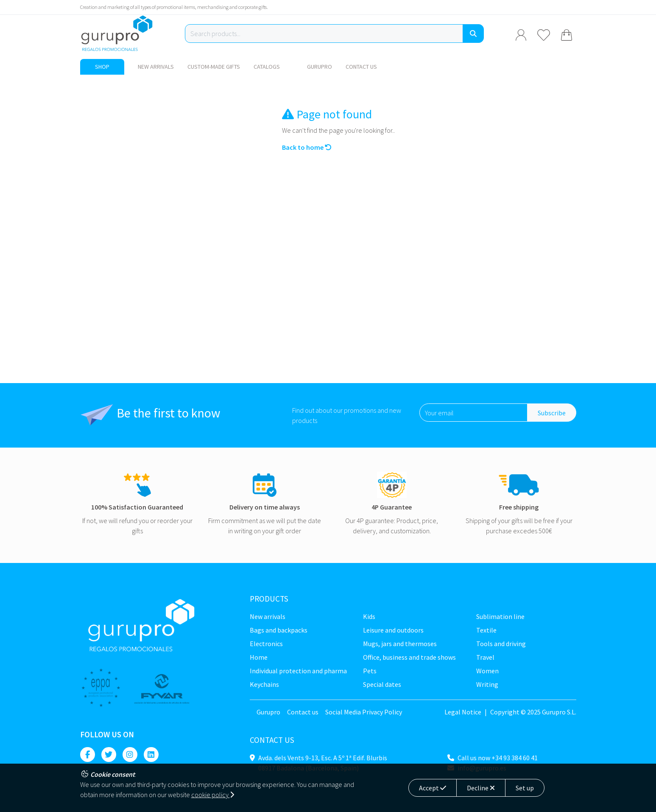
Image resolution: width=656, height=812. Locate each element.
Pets (370, 671)
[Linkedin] (151, 755)
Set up (525, 788)
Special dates (382, 684)
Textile (486, 630)
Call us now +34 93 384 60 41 (498, 758)
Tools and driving (501, 644)
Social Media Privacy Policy (364, 712)
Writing (487, 684)
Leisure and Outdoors (393, 630)
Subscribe (552, 413)
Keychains (264, 684)
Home (259, 657)
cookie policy (213, 795)
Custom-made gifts (214, 67)
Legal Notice (463, 712)
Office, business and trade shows (409, 657)
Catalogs (267, 67)
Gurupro (320, 67)
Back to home (307, 147)
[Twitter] (109, 755)
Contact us (361, 67)
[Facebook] (88, 755)
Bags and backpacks (279, 630)
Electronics (266, 644)
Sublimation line (500, 616)
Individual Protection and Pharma (298, 671)
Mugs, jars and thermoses (400, 644)
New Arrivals (156, 67)
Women (487, 671)
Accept (433, 788)
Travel (485, 657)
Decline (481, 788)
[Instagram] (130, 755)
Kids (369, 616)
